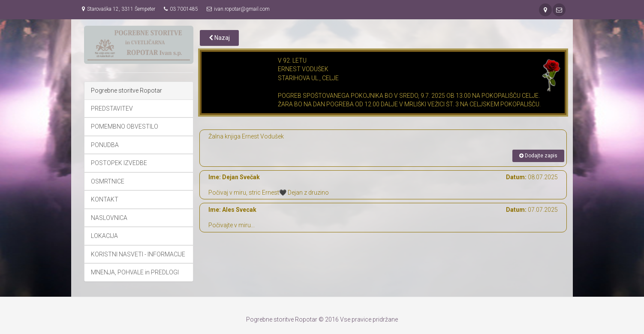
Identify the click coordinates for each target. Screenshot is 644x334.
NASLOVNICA (109, 218)
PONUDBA (105, 145)
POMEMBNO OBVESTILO (125, 126)
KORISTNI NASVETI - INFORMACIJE (138, 254)
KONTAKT (105, 199)
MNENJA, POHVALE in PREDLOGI (135, 272)
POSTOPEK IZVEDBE (119, 163)
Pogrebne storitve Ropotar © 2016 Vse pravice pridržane (322, 319)
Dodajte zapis (538, 156)
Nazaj (219, 38)
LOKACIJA (104, 236)
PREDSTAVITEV (112, 108)
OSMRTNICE (108, 181)
